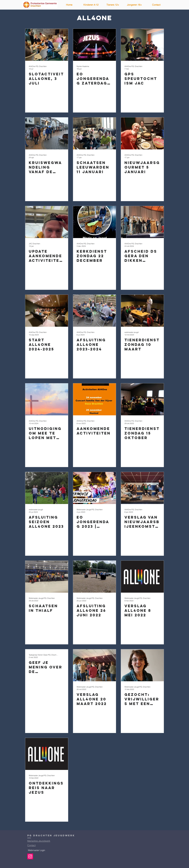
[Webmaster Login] (36, 850)
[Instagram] (30, 856)
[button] (91, 5)
